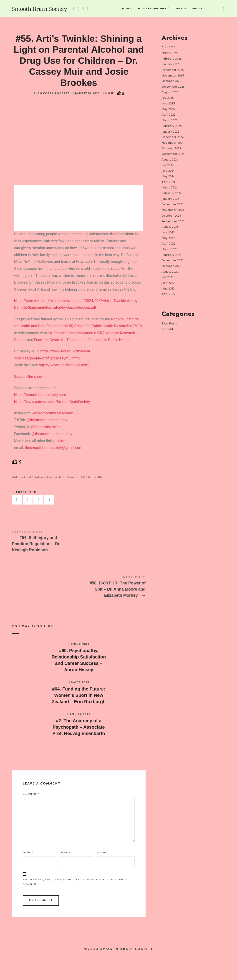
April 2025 (168, 115)
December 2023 (173, 204)
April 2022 (168, 294)
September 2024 (173, 154)
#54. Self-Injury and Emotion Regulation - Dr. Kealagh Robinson (79, 565)
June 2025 (168, 103)
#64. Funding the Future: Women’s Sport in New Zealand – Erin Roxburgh (79, 718)
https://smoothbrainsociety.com (40, 418)
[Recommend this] (121, 116)
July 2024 (168, 165)
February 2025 (171, 126)
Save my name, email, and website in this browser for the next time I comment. (75, 905)
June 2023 (168, 232)
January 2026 (170, 64)
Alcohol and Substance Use (33, 501)
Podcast (62, 116)
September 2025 (173, 87)
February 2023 (171, 255)
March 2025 (169, 120)
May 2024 (168, 176)
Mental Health (67, 501)
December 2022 (173, 260)
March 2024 (169, 187)
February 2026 (171, 58)
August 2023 (170, 227)
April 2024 (168, 182)
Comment (31, 817)
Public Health (92, 501)
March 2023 (169, 249)
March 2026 (169, 53)
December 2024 (173, 137)
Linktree (62, 464)
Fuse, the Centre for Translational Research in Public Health (82, 363)
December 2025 (173, 70)
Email (65, 876)
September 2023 (173, 221)
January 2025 (170, 131)
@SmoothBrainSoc (46, 450)
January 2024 (170, 199)
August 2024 (170, 160)
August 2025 (170, 92)
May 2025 (168, 109)
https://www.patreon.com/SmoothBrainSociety (52, 425)
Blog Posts (43, 116)
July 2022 (168, 277)
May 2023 (168, 238)
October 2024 (171, 148)
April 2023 (168, 244)
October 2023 (171, 215)
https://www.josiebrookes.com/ (64, 388)
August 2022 (170, 271)
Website (102, 876)
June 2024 (168, 171)
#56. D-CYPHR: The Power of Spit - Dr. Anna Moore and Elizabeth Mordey (79, 611)
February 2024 (171, 193)
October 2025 (171, 81)
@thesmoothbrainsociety (53, 437)
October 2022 (171, 266)
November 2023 (173, 210)
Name (28, 876)
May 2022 (168, 288)
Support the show (28, 400)
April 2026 (168, 47)
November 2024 (173, 142)
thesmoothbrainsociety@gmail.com (54, 471)
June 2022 (168, 283)
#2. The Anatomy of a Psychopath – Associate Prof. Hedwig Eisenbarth (79, 750)
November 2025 (173, 75)
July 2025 (168, 98)
